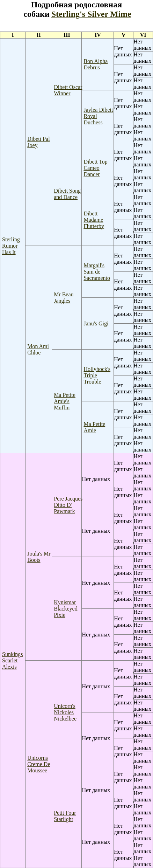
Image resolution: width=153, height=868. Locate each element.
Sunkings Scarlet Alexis (13, 660)
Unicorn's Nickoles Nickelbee (65, 712)
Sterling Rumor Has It (11, 246)
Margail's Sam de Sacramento (97, 272)
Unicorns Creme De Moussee (39, 764)
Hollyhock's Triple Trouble (97, 375)
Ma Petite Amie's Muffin (65, 401)
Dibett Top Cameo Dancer (95, 168)
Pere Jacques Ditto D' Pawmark (68, 505)
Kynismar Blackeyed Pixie (66, 609)
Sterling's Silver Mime (91, 14)
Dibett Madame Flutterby (94, 220)
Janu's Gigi (96, 323)
